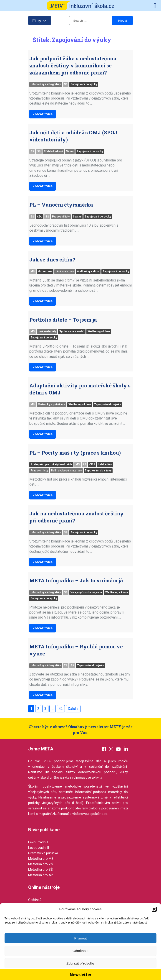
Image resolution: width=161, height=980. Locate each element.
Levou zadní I (38, 842)
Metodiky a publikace (52, 404)
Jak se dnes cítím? (52, 260)
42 (61, 709)
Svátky (77, 217)
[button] (154, 909)
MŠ (33, 271)
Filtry (40, 20)
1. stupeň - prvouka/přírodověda (51, 464)
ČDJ (40, 217)
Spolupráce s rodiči (72, 331)
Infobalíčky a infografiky (46, 84)
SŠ (66, 84)
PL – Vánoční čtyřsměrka (61, 205)
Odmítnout (80, 951)
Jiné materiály (65, 271)
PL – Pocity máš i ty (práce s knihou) (75, 453)
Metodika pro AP (41, 875)
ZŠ (32, 151)
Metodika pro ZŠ (41, 864)
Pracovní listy (61, 217)
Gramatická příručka (43, 853)
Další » (73, 709)
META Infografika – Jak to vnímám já (76, 580)
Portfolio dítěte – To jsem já (63, 320)
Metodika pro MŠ (41, 859)
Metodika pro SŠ (40, 870)
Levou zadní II (39, 848)
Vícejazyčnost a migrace (86, 592)
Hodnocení (45, 271)
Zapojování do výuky (84, 84)
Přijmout (80, 938)
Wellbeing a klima (88, 271)
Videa (70, 151)
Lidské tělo (105, 464)
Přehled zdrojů (53, 151)
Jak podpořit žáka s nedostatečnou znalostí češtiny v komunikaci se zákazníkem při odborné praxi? (73, 65)
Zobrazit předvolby (80, 963)
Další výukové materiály (66, 471)
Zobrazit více (43, 114)
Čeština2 (35, 900)
